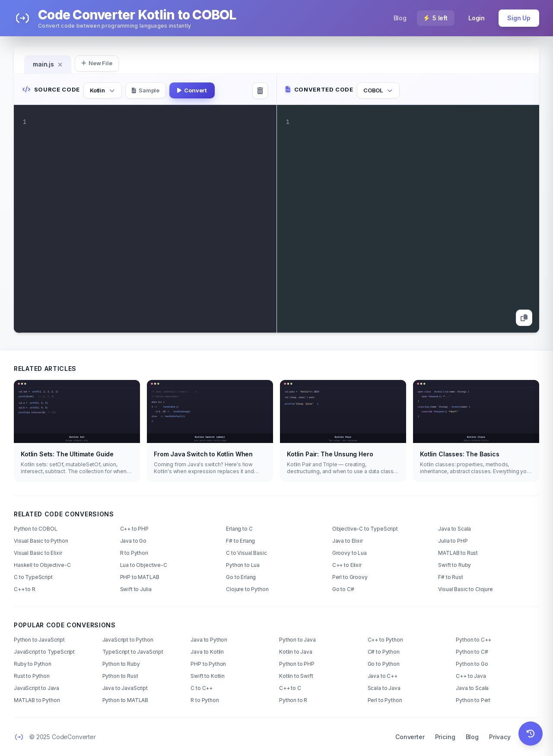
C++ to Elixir (347, 565)
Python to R (293, 700)
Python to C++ (474, 640)
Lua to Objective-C (144, 565)
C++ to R (25, 589)
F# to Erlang (240, 541)
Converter (410, 737)
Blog (400, 18)
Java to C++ (383, 676)
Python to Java (297, 640)
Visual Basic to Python (41, 541)
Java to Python (209, 640)
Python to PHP (297, 664)
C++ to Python (385, 640)
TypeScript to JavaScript (133, 652)
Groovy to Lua (350, 553)
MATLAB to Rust (458, 553)
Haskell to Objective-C (42, 565)
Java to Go (133, 541)
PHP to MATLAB (140, 577)
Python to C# (472, 652)
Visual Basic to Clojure (465, 589)
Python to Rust (120, 676)
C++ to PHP (134, 529)
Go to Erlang (241, 577)
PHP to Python (208, 664)
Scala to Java (384, 688)
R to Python (134, 553)
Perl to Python (385, 700)
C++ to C (290, 688)
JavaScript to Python (128, 640)
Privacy (500, 737)
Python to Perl (473, 700)
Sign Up (519, 18)
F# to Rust (450, 577)
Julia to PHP (453, 541)
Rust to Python (32, 676)
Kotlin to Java (296, 652)
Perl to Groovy (350, 577)
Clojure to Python (247, 589)
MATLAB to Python (37, 700)
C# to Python (384, 652)
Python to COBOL (36, 529)
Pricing (445, 737)
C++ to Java (471, 676)
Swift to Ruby (454, 565)
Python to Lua (243, 565)
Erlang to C (239, 529)
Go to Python (384, 664)
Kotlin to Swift (296, 676)
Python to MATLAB (125, 700)
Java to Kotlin (207, 652)
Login (477, 18)
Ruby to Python (33, 664)
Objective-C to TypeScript (365, 529)
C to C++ (202, 688)
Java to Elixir (348, 541)
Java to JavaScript (125, 688)
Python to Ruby (121, 664)
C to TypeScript (33, 577)
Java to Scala (454, 529)
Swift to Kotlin (208, 676)
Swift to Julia (136, 589)
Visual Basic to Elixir (38, 553)
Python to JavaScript (39, 640)
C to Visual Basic (246, 553)
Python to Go (472, 664)
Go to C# (343, 589)
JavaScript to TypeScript (44, 652)
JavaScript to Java (37, 688)
